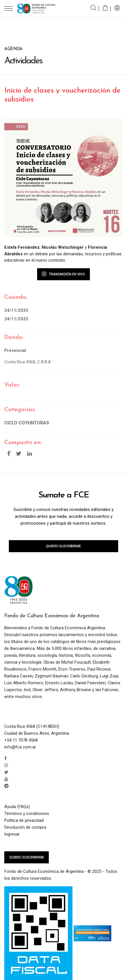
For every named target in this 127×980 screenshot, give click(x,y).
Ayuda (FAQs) (17, 807)
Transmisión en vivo (63, 274)
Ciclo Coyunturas (27, 423)
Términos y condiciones (27, 814)
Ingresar (12, 834)
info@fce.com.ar (20, 747)
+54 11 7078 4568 (21, 740)
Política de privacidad (24, 820)
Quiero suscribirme (63, 546)
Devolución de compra (25, 827)
